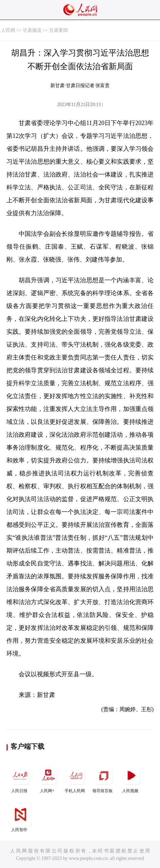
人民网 (8, 30)
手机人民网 (76, 778)
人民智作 (20, 817)
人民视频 (131, 778)
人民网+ (48, 778)
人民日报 (20, 778)
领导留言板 (104, 778)
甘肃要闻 (59, 30)
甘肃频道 (32, 30)
